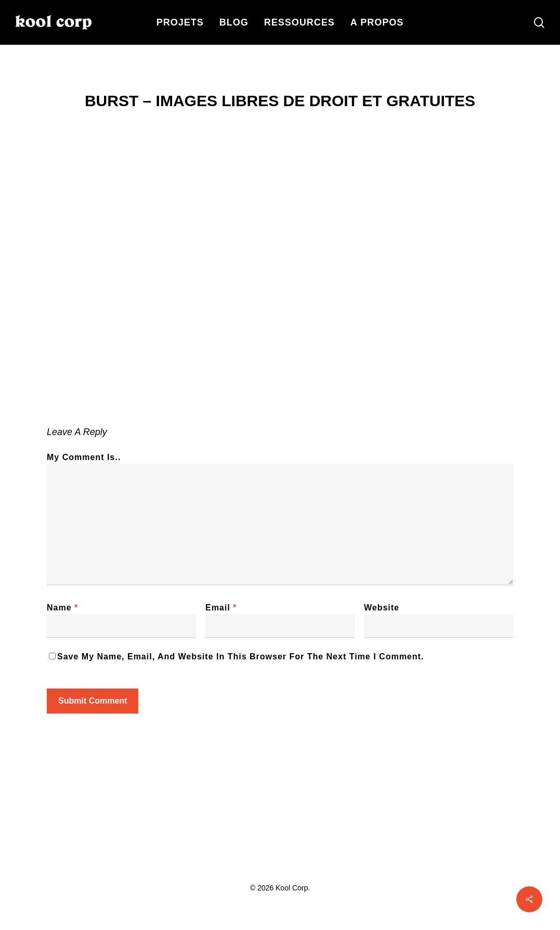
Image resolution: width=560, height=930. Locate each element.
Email (221, 608)
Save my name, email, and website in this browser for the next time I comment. (240, 657)
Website (382, 608)
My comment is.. (84, 457)
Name (62, 608)
